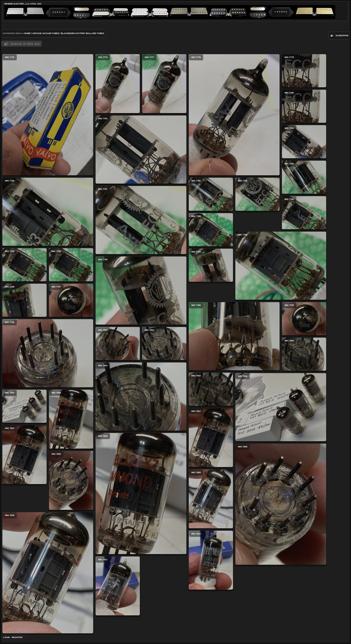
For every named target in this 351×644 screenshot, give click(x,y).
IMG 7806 (71, 419)
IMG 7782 (304, 142)
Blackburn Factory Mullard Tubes (83, 33)
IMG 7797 (71, 300)
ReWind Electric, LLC (17, 4)
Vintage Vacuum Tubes (46, 33)
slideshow (342, 35)
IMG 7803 (304, 354)
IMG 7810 (211, 560)
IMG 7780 (304, 106)
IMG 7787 (141, 220)
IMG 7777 (164, 84)
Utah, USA (36, 4)
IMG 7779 (304, 71)
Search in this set (25, 44)
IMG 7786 (257, 194)
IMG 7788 (304, 213)
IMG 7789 (211, 230)
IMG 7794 (211, 265)
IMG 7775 (48, 115)
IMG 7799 (48, 353)
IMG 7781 (141, 150)
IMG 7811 (118, 586)
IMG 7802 (141, 397)
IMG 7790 (281, 266)
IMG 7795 (24, 300)
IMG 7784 (48, 212)
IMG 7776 (118, 84)
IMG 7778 (234, 115)
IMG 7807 (211, 438)
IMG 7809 (211, 499)
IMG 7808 (281, 504)
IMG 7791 (24, 265)
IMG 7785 (211, 194)
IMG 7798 (304, 319)
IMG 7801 (164, 344)
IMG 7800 (118, 344)
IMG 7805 (281, 407)
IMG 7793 (141, 291)
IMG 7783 (304, 177)
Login (7, 637)
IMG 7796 (234, 336)
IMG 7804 (211, 389)
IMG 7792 (71, 265)
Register (17, 637)
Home (27, 33)
